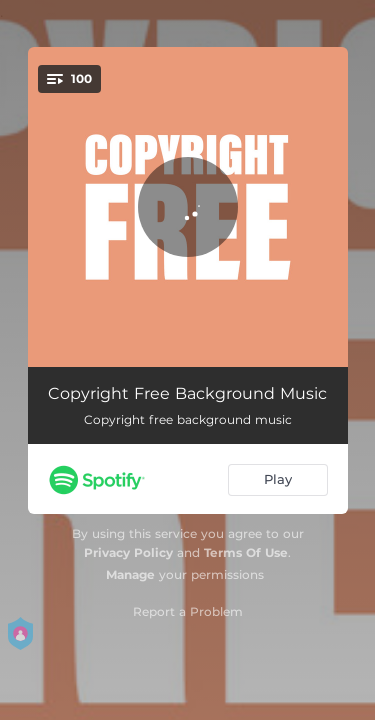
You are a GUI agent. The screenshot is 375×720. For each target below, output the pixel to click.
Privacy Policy (128, 552)
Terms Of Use (246, 552)
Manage (130, 574)
